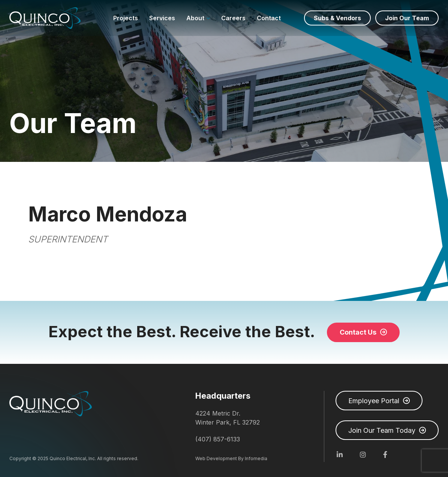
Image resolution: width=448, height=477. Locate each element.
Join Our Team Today (382, 430)
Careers (233, 18)
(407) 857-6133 (218, 439)
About (195, 18)
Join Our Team (407, 18)
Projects (126, 18)
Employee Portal (374, 401)
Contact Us (358, 332)
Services (162, 18)
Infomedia (256, 458)
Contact (269, 18)
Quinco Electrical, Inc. (45, 18)
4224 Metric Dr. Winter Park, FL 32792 (228, 418)
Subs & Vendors (337, 18)
